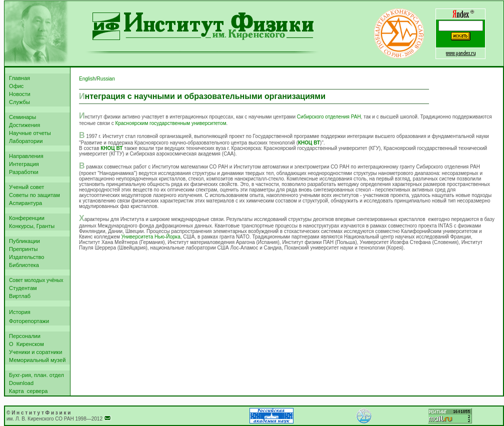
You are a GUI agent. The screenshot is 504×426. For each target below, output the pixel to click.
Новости (18, 94)
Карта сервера (27, 391)
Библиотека (22, 265)
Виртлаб (18, 296)
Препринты (22, 249)
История (18, 312)
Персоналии (23, 336)
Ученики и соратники (34, 352)
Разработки (22, 172)
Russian (106, 79)
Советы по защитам (33, 195)
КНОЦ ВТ (309, 143)
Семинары (21, 117)
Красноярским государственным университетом (170, 123)
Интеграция (22, 164)
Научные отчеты (28, 133)
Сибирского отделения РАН (329, 117)
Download (20, 383)
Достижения (23, 125)
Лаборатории (24, 141)
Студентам (21, 288)
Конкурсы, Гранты (30, 226)
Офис (15, 86)
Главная (18, 78)
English (87, 79)
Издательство (25, 257)
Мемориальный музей (36, 360)
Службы (18, 102)
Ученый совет (25, 187)
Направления (25, 156)
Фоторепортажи (27, 321)
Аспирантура (24, 203)
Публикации (23, 241)
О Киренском (25, 344)
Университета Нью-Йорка (151, 237)
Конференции (25, 218)
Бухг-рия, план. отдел (35, 375)
